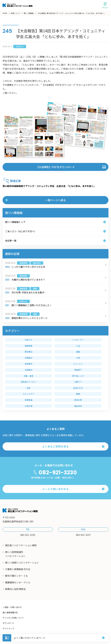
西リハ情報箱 (29, 13)
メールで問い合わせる (73, 489)
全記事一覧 (55, 241)
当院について (16, 13)
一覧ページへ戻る (36, 200)
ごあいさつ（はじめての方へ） (55, 231)
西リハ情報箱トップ (55, 222)
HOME (5, 13)
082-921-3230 (58, 472)
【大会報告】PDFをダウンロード (55, 167)
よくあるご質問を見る (73, 446)
